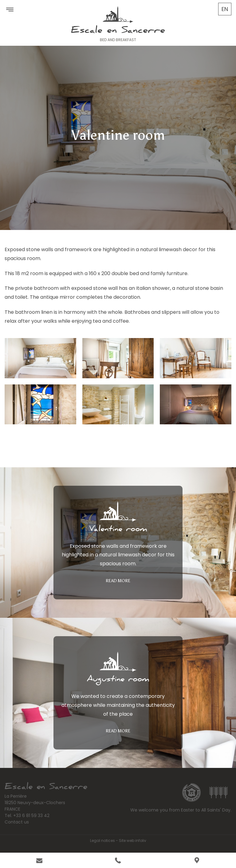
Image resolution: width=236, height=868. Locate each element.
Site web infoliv (133, 841)
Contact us (17, 822)
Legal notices (102, 841)
